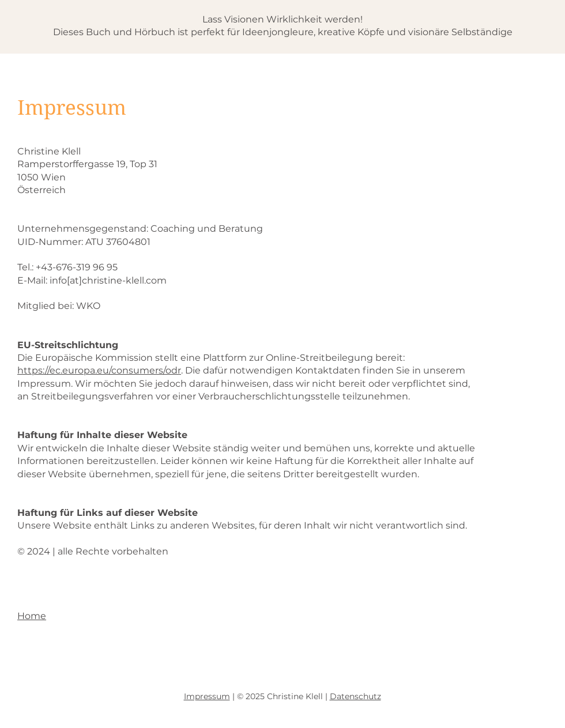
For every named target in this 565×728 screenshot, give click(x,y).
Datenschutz (355, 696)
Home (32, 616)
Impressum (207, 696)
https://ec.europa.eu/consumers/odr (99, 370)
